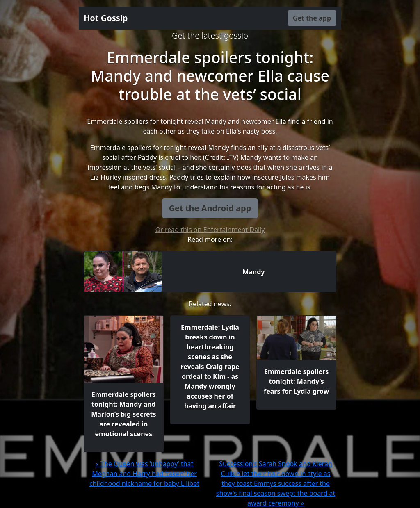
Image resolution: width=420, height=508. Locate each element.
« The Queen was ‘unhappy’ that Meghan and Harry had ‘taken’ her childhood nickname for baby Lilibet (144, 474)
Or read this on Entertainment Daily (210, 230)
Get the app (312, 18)
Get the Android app (210, 208)
